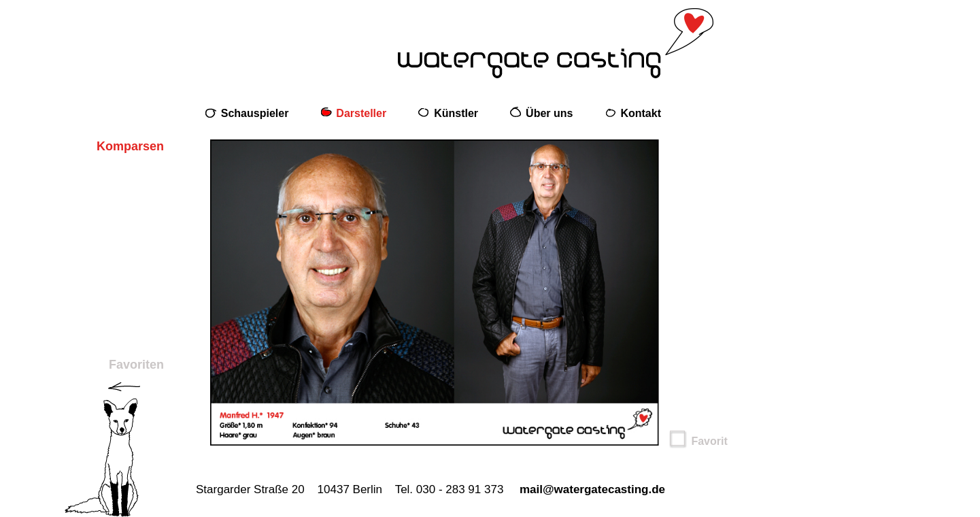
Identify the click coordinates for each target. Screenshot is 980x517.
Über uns (549, 113)
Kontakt (641, 113)
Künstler (456, 113)
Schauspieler (255, 113)
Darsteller (361, 113)
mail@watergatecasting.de (592, 489)
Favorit (698, 441)
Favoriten (136, 365)
